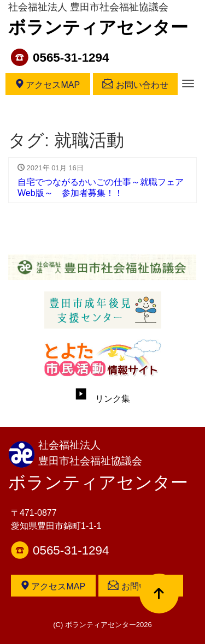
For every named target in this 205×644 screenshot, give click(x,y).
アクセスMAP (48, 84)
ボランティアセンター (98, 27)
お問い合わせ (135, 84)
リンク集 (103, 399)
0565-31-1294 (71, 58)
